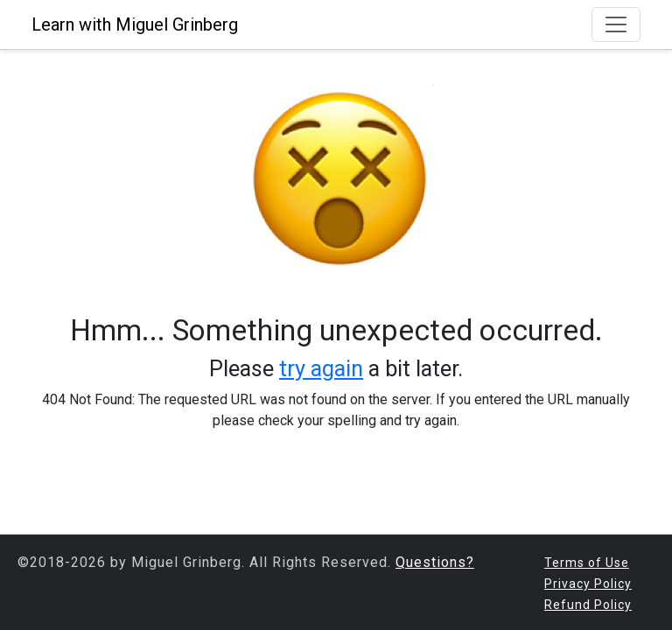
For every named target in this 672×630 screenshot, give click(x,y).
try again (321, 368)
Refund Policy (588, 605)
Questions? (435, 562)
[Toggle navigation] (616, 24)
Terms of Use (587, 563)
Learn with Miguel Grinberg (135, 24)
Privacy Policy (588, 584)
